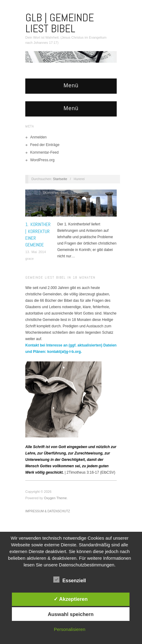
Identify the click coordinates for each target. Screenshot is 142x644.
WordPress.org (42, 160)
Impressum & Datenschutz (48, 511)
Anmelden (38, 137)
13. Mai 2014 (36, 252)
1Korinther (51, 193)
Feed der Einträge (45, 145)
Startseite (60, 179)
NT (72, 193)
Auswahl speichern (71, 614)
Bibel (64, 193)
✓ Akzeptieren (71, 599)
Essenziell (70, 580)
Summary (107, 193)
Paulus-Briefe (87, 193)
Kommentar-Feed (44, 152)
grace (30, 259)
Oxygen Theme (55, 498)
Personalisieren (70, 629)
